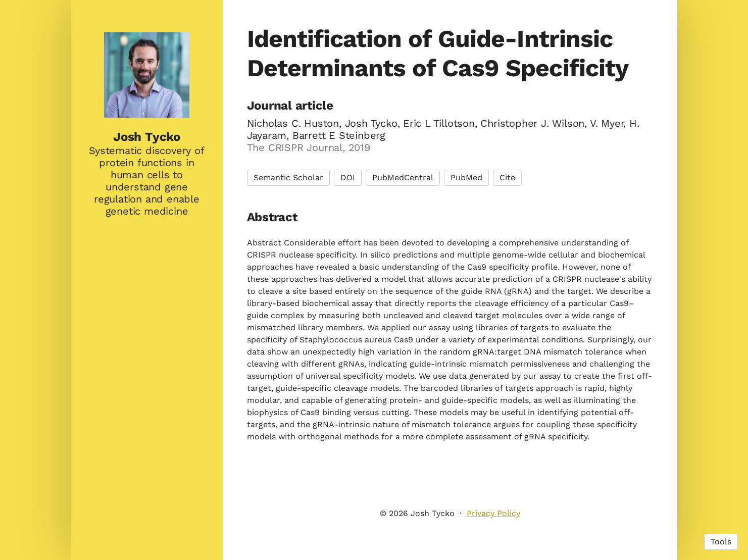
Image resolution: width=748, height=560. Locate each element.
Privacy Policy (493, 513)
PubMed (466, 177)
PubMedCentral (403, 177)
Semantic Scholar (288, 177)
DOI (348, 177)
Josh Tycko (147, 137)
